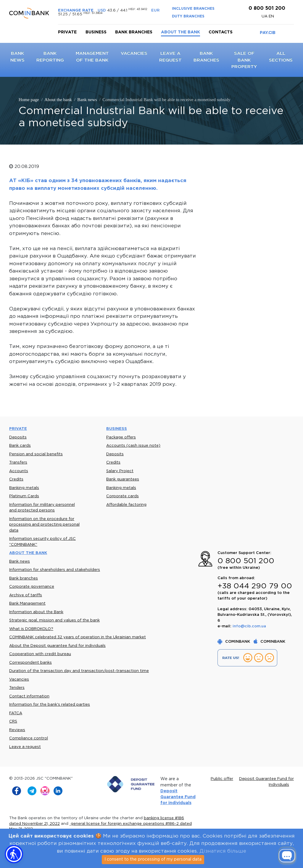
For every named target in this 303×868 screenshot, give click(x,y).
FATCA (16, 713)
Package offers (121, 437)
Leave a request (25, 747)
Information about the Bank (36, 612)
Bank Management (27, 604)
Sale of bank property (244, 60)
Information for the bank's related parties (50, 705)
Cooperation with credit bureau (40, 654)
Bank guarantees (123, 479)
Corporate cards (123, 496)
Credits (16, 479)
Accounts (19, 471)
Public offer (222, 779)
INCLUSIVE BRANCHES (193, 9)
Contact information (29, 696)
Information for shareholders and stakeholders (55, 570)
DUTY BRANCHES (188, 16)
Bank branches (134, 32)
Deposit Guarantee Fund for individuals (178, 797)
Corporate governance (32, 587)
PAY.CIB (268, 33)
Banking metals (24, 488)
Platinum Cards (24, 496)
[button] (14, 854)
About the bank (180, 32)
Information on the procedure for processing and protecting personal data (44, 525)
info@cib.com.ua (249, 626)
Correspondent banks (30, 663)
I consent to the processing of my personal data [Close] (153, 859)
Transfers (18, 463)
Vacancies (134, 53)
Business (96, 32)
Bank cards (20, 446)
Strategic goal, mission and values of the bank (54, 620)
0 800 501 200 (266, 8)
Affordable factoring (126, 505)
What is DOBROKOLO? (31, 629)
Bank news (20, 562)
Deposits (18, 437)
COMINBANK (234, 642)
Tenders (17, 688)
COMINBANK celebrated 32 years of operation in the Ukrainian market (78, 637)
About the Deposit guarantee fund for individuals (57, 646)
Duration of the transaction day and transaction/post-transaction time (79, 671)
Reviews (17, 730)
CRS (13, 722)
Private (67, 32)
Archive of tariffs (26, 595)
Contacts (221, 32)
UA (265, 16)
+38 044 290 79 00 (255, 586)
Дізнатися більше (223, 851)
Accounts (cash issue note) (133, 446)
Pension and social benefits (36, 454)
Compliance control (29, 738)
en (271, 16)
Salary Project (120, 471)
